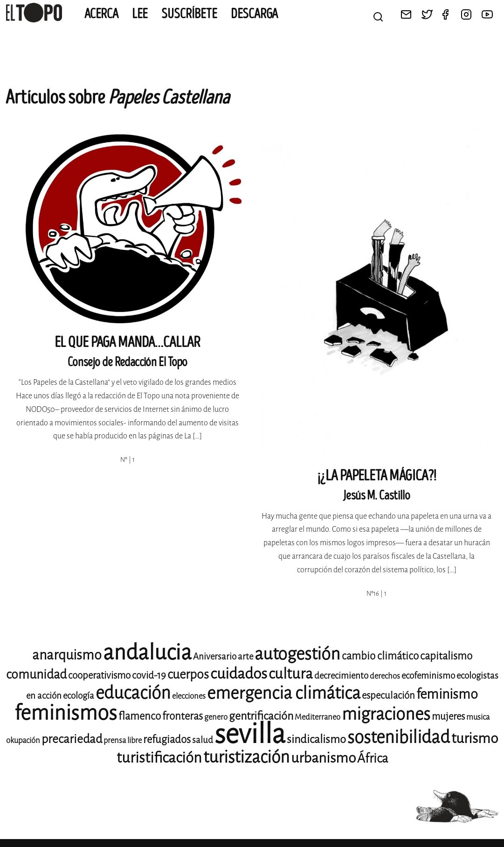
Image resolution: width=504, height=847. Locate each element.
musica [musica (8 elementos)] (478, 717)
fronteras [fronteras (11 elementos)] (183, 716)
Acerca (101, 14)
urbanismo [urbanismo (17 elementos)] (323, 758)
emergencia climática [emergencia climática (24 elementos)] (284, 693)
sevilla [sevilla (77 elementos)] (250, 734)
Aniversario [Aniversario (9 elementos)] (215, 656)
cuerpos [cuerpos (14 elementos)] (188, 674)
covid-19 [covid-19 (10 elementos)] (149, 675)
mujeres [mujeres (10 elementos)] (448, 716)
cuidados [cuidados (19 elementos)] (239, 674)
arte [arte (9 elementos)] (245, 656)
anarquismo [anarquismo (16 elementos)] (67, 655)
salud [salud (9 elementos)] (203, 740)
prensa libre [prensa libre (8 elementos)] (123, 740)
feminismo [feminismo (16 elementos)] (447, 694)
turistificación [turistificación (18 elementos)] (159, 758)
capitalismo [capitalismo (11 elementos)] (446, 656)
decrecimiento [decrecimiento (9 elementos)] (341, 676)
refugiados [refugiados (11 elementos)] (167, 739)
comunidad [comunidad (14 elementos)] (36, 674)
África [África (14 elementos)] (373, 758)
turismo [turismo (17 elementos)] (475, 738)
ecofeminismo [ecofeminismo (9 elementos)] (428, 676)
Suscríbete (189, 14)
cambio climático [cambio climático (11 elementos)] (380, 656)
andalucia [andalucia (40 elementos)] (147, 653)
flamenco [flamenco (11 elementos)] (140, 716)
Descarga (254, 14)
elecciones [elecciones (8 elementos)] (189, 696)
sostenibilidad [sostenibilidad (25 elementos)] (399, 737)
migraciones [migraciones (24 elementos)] (386, 714)
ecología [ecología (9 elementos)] (79, 696)
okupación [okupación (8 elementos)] (23, 740)
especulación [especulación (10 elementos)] (388, 695)
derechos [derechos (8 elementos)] (385, 676)
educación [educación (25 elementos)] (133, 693)
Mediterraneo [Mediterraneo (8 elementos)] (318, 717)
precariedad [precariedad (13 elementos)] (72, 739)
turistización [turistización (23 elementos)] (246, 757)
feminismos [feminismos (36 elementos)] (66, 713)
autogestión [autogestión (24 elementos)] (297, 654)
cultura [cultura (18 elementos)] (291, 674)
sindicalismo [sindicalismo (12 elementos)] (316, 739)
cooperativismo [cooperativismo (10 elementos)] (99, 675)
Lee (140, 14)
